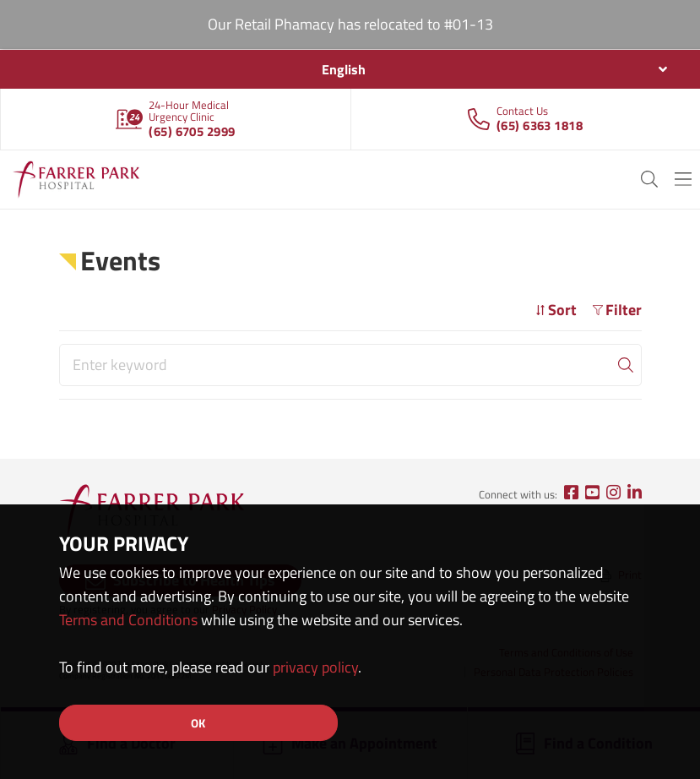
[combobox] (350, 69)
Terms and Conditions (128, 620)
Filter (617, 310)
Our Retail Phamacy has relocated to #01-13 (350, 24)
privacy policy (315, 667)
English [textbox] (344, 69)
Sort (556, 310)
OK (198, 723)
